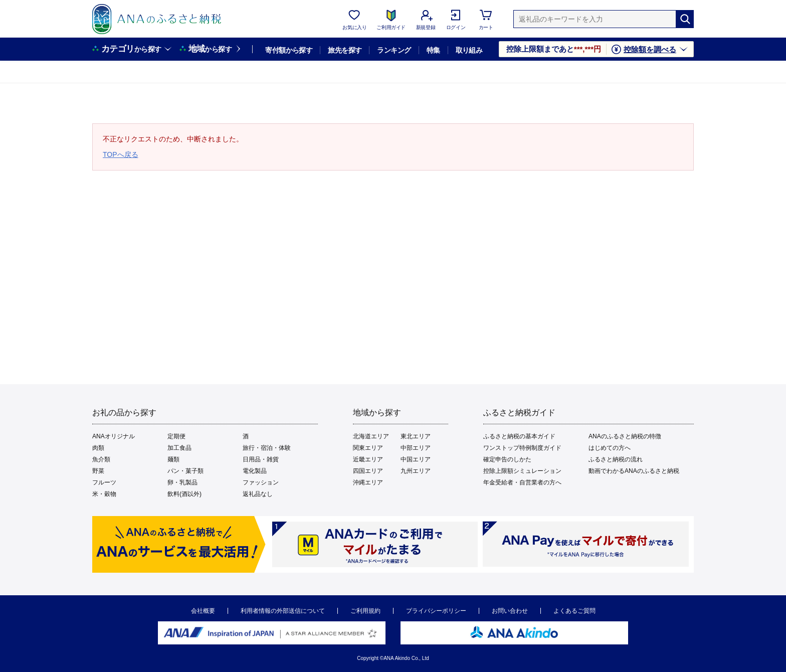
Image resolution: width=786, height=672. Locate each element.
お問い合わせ (510, 611)
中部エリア (416, 448)
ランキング (394, 50)
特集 (433, 50)
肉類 (98, 448)
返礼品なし (258, 494)
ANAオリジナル (114, 436)
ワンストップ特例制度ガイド (522, 448)
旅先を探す (345, 50)
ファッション (261, 482)
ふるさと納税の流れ (616, 459)
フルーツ (104, 482)
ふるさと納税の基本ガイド (519, 436)
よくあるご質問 (574, 611)
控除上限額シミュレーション (522, 471)
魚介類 (101, 459)
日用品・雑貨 (261, 459)
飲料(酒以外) (184, 494)
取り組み (469, 50)
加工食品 (179, 448)
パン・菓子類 (185, 471)
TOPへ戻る (121, 154)
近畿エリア (368, 459)
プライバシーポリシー (436, 611)
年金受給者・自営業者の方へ (522, 482)
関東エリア (368, 448)
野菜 (98, 471)
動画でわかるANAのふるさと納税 (634, 471)
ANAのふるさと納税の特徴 (625, 436)
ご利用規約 (365, 611)
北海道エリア (371, 436)
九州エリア (416, 471)
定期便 (176, 436)
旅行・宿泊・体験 (267, 448)
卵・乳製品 (182, 482)
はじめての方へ (610, 448)
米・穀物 (104, 494)
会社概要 (203, 611)
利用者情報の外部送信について (283, 611)
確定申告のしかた (507, 459)
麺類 (173, 459)
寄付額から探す (289, 50)
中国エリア (416, 459)
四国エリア (368, 471)
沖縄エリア (368, 482)
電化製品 (255, 471)
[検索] (685, 19)
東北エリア (416, 436)
